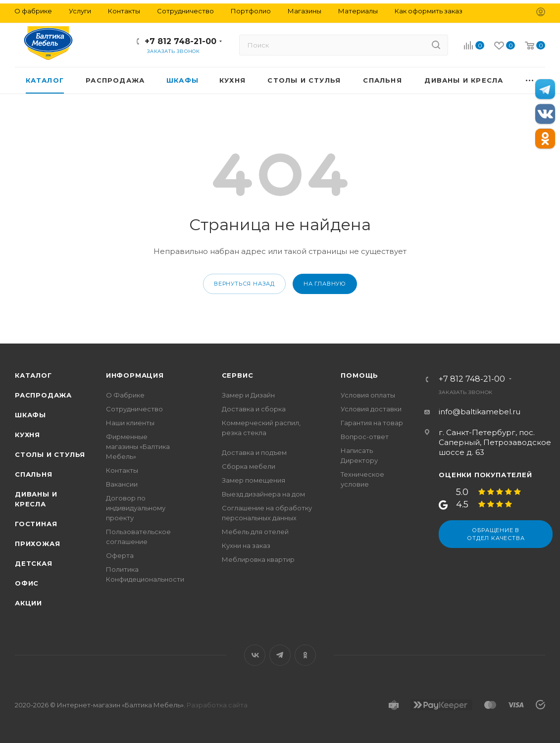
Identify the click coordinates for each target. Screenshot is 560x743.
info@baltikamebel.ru (480, 412)
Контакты (122, 470)
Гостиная (36, 524)
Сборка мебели (249, 466)
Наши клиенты (130, 423)
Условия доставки (371, 409)
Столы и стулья (50, 454)
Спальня (34, 474)
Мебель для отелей (255, 532)
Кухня (27, 435)
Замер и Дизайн (248, 395)
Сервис (238, 375)
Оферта (120, 555)
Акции (28, 603)
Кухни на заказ (246, 545)
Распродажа (43, 395)
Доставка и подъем (254, 452)
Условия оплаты (368, 395)
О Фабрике (125, 395)
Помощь (359, 375)
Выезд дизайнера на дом (263, 494)
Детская (34, 563)
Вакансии (122, 484)
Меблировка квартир (258, 559)
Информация (135, 375)
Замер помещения (254, 480)
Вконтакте (255, 655)
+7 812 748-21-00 (180, 41)
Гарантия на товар (372, 423)
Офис (27, 583)
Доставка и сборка (254, 409)
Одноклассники (305, 655)
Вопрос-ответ (365, 437)
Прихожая (37, 544)
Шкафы (30, 415)
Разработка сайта (217, 705)
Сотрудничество (134, 409)
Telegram (280, 655)
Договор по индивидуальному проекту (136, 508)
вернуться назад (244, 284)
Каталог (33, 375)
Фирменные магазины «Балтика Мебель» (138, 446)
